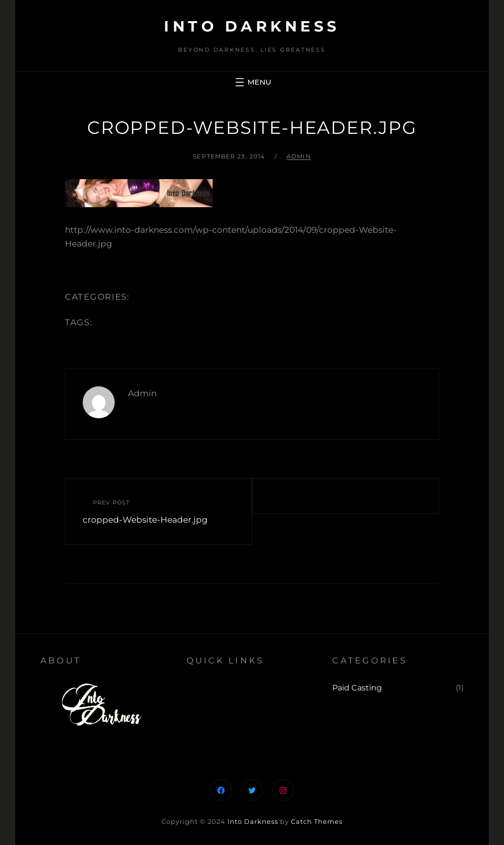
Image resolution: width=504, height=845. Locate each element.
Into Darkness (252, 26)
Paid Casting (357, 688)
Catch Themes (317, 821)
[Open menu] (252, 82)
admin (299, 156)
